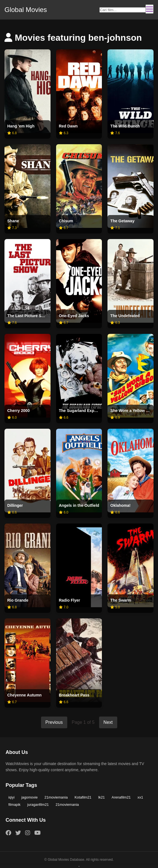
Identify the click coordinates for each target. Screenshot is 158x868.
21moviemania (56, 797)
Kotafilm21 (83, 797)
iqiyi (11, 797)
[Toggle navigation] (149, 9)
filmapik (14, 805)
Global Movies (26, 10)
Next (108, 722)
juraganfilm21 (38, 805)
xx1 (140, 797)
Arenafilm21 (121, 797)
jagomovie (30, 797)
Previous (54, 722)
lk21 (101, 797)
